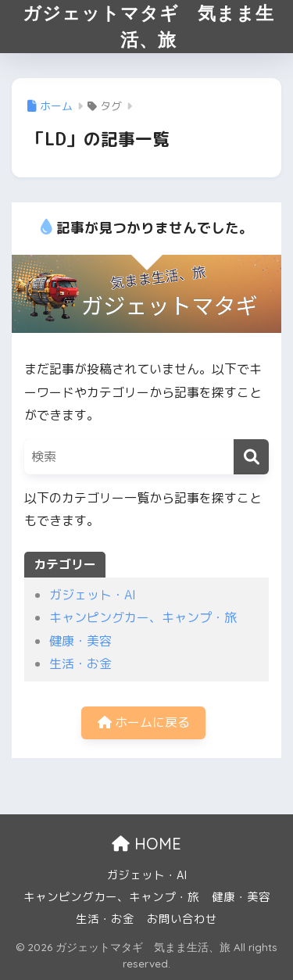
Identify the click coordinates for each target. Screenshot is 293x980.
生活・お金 (80, 663)
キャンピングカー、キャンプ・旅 (143, 617)
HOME (146, 844)
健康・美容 (80, 641)
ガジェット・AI (93, 595)
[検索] (251, 457)
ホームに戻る (144, 722)
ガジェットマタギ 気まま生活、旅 (148, 26)
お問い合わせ (182, 919)
